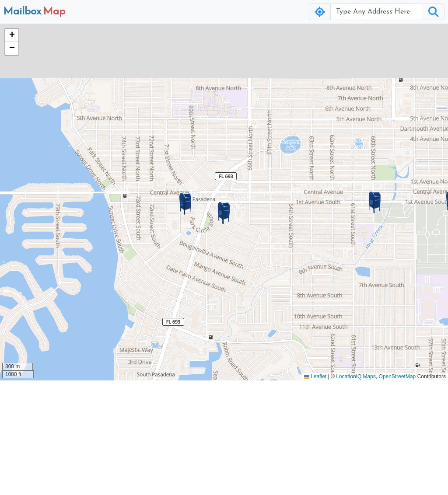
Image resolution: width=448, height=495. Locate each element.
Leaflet (315, 376)
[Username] (377, 12)
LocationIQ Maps (356, 376)
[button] (224, 213)
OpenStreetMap (397, 376)
